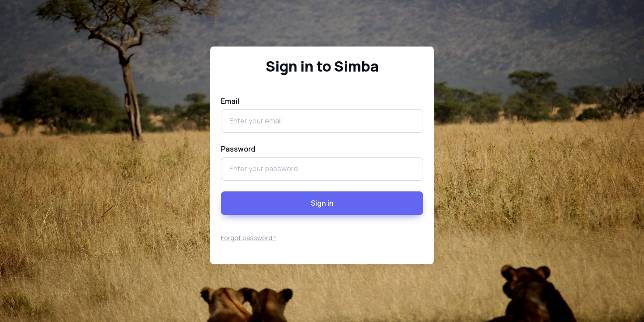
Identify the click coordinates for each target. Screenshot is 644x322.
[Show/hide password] (415, 169)
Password (238, 149)
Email (230, 101)
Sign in (322, 203)
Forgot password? (248, 238)
